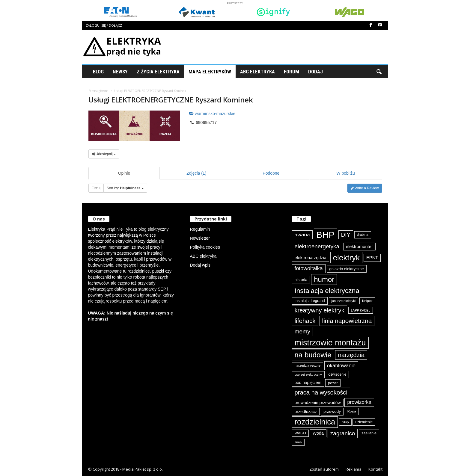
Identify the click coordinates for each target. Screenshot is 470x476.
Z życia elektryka (158, 72)
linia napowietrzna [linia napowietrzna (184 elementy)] (347, 321)
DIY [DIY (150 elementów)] (346, 235)
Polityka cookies (205, 247)
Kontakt (375, 469)
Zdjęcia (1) (196, 173)
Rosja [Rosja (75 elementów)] (352, 411)
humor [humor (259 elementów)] (324, 279)
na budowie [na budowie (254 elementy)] (313, 355)
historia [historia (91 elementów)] (301, 280)
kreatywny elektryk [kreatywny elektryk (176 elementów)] (320, 310)
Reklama (354, 469)
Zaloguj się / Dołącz (104, 25)
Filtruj (96, 188)
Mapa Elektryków (210, 72)
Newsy (120, 72)
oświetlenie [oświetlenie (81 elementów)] (338, 374)
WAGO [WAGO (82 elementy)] (300, 433)
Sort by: (125, 188)
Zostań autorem (324, 469)
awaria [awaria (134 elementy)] (302, 235)
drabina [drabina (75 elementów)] (363, 235)
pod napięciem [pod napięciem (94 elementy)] (308, 383)
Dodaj (315, 72)
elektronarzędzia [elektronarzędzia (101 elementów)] (311, 258)
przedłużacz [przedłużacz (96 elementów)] (306, 412)
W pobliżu (345, 173)
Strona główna (98, 91)
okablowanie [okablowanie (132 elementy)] (341, 366)
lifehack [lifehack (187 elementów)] (305, 321)
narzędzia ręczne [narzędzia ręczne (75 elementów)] (308, 365)
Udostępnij (104, 154)
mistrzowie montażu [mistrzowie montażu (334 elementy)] (330, 343)
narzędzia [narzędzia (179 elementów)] (351, 355)
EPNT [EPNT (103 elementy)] (372, 258)
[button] (379, 72)
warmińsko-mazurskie (212, 114)
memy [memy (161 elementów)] (302, 331)
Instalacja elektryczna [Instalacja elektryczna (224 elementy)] (327, 291)
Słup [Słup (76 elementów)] (345, 422)
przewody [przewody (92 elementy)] (332, 411)
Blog (98, 72)
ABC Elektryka (257, 72)
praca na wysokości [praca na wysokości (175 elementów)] (321, 392)
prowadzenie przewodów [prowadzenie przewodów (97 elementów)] (318, 403)
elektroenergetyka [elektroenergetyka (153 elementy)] (317, 246)
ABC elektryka (203, 256)
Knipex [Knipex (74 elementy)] (367, 301)
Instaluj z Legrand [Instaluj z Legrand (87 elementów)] (310, 301)
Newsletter (200, 238)
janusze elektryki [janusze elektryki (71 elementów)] (344, 301)
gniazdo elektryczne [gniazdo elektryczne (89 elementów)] (347, 269)
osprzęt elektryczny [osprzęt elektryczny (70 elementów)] (308, 374)
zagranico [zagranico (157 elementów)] (343, 433)
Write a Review (365, 188)
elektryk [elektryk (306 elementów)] (346, 258)
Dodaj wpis (200, 265)
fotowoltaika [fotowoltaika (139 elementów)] (309, 268)
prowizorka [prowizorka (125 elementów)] (359, 402)
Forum (292, 72)
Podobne (271, 173)
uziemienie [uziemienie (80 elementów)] (364, 422)
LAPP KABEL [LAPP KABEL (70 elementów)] (361, 310)
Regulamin (200, 229)
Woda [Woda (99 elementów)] (318, 433)
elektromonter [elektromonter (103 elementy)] (359, 247)
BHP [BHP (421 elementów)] (326, 235)
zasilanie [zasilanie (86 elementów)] (369, 433)
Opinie (124, 173)
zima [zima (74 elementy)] (298, 442)
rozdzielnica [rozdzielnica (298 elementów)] (315, 422)
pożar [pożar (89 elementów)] (333, 383)
